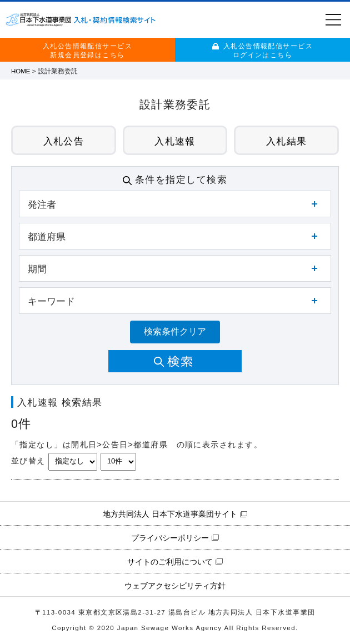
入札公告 (64, 141)
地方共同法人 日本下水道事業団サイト (170, 514)
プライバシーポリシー (170, 538)
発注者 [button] (42, 204)
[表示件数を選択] (118, 462)
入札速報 (175, 141)
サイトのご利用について (170, 562)
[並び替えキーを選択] (73, 462)
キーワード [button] (51, 301)
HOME (21, 71)
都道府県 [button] (47, 237)
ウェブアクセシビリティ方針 (175, 586)
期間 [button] (37, 269)
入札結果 (287, 141)
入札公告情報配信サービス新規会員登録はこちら (87, 51)
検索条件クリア (175, 331)
